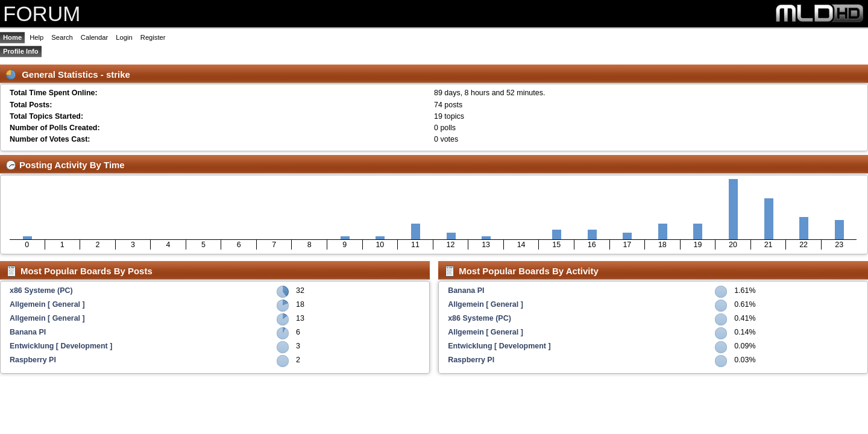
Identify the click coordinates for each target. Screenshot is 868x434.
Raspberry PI (33, 360)
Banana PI (28, 332)
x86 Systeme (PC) (41, 291)
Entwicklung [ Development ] (61, 346)
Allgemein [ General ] (47, 304)
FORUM (42, 14)
